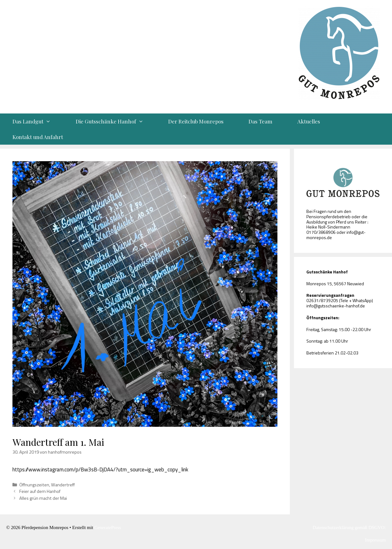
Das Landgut (38, 121)
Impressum (375, 540)
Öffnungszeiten (34, 485)
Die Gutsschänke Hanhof (116, 121)
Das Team (260, 121)
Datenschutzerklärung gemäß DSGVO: (349, 527)
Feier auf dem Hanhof (40, 491)
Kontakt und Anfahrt (38, 137)
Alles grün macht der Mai (43, 498)
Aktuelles (309, 121)
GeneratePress (108, 527)
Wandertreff (63, 485)
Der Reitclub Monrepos (196, 121)
